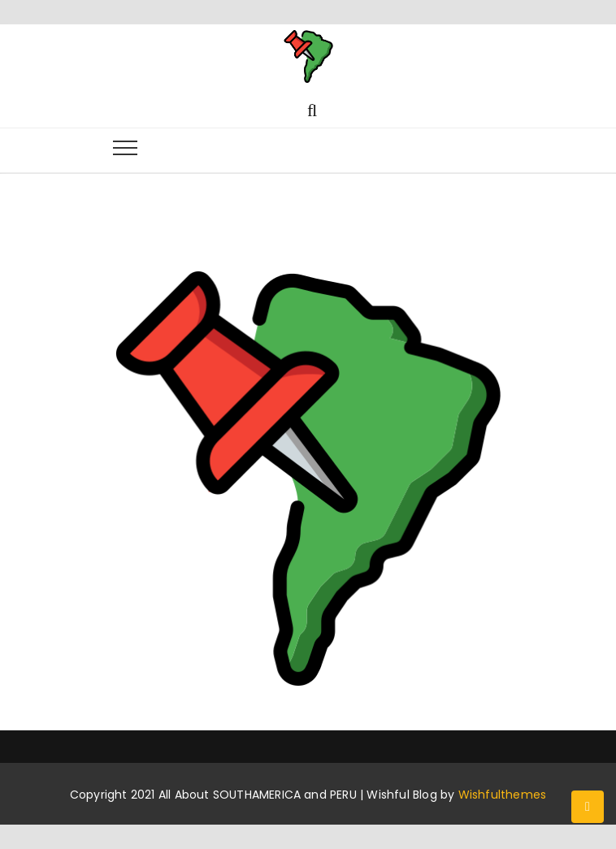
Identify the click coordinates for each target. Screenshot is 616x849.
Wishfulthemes (503, 795)
